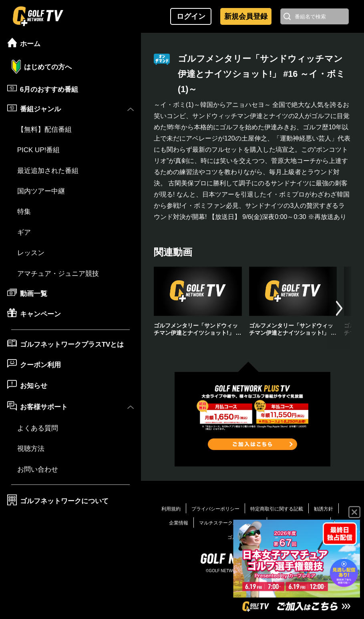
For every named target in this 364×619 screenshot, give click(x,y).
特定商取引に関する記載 (277, 509)
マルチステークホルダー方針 (230, 523)
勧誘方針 (324, 509)
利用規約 (171, 509)
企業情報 (179, 523)
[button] (339, 308)
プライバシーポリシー (215, 509)
